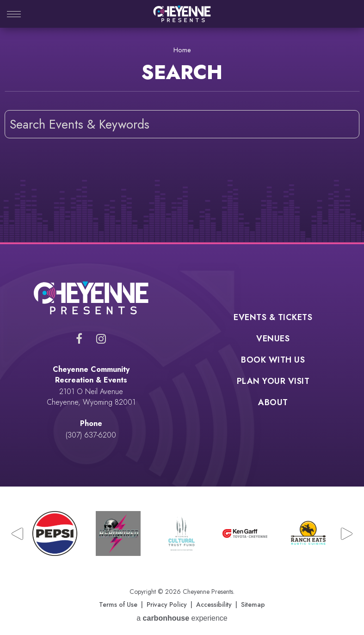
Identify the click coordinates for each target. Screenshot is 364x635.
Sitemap (253, 604)
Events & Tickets (273, 318)
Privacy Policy (167, 604)
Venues (273, 339)
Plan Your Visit (273, 382)
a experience (182, 618)
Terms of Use (118, 604)
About (273, 403)
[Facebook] (79, 339)
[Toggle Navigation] (14, 15)
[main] (182, 135)
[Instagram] (101, 339)
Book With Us (273, 361)
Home (182, 50)
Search (345, 124)
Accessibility (214, 604)
